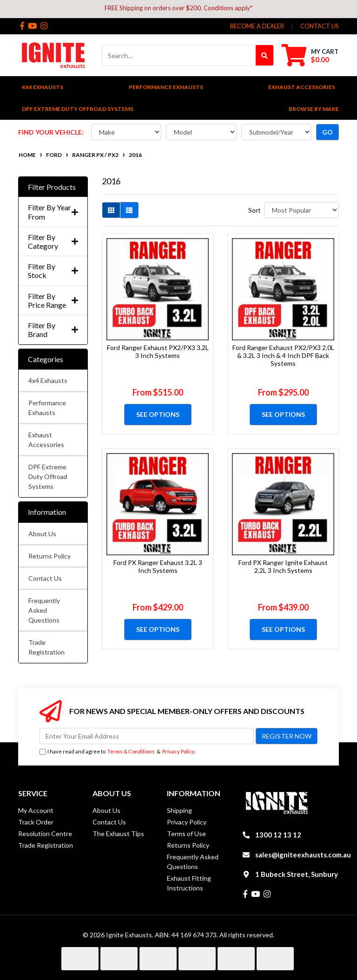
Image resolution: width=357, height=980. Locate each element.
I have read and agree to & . (118, 752)
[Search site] (265, 55)
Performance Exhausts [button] (166, 87)
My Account (36, 810)
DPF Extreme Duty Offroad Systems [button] (78, 109)
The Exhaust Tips (118, 834)
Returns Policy (50, 556)
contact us (320, 26)
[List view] (129, 210)
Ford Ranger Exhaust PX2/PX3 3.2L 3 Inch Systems (158, 351)
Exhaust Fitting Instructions (189, 883)
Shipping (179, 810)
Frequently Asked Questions (44, 610)
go (327, 132)
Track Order (36, 822)
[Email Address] (147, 736)
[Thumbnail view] (111, 210)
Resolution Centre (45, 834)
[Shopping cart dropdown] (310, 55)
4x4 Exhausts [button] (43, 87)
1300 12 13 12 (278, 835)
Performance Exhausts (47, 408)
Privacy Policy (178, 751)
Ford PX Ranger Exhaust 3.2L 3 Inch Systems (158, 566)
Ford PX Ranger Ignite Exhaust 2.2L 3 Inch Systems (283, 566)
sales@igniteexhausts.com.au (303, 855)
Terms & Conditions (131, 751)
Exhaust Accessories (46, 440)
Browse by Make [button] (314, 109)
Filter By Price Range (53, 300)
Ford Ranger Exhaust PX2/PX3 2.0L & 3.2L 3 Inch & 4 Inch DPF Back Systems (283, 355)
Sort (255, 210)
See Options (158, 414)
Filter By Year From (53, 212)
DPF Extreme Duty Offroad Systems (48, 477)
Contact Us (45, 578)
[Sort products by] (301, 210)
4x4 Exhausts (48, 380)
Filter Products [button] (52, 187)
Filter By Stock (53, 271)
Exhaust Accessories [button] (302, 87)
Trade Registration (46, 647)
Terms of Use (186, 834)
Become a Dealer (257, 26)
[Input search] (179, 55)
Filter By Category (53, 241)
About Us (42, 534)
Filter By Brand (53, 330)
